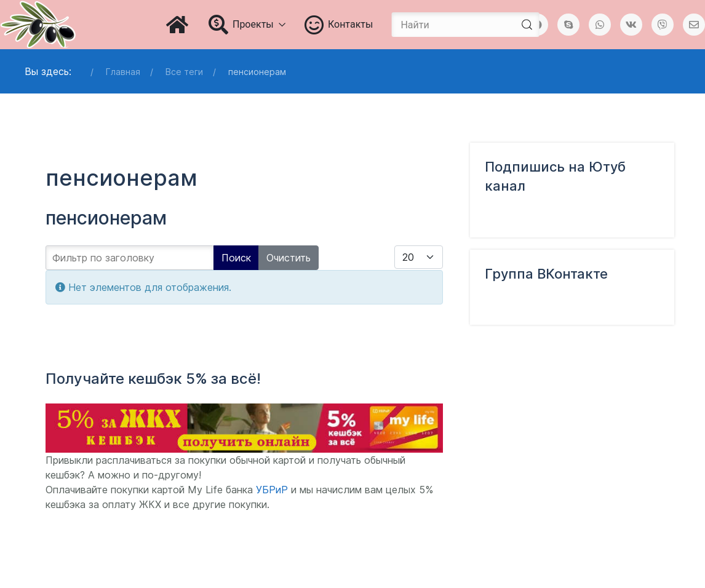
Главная (123, 72)
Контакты (339, 25)
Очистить (289, 258)
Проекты (247, 25)
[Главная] (178, 25)
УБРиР (272, 490)
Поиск (236, 258)
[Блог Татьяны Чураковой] (38, 25)
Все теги (184, 72)
